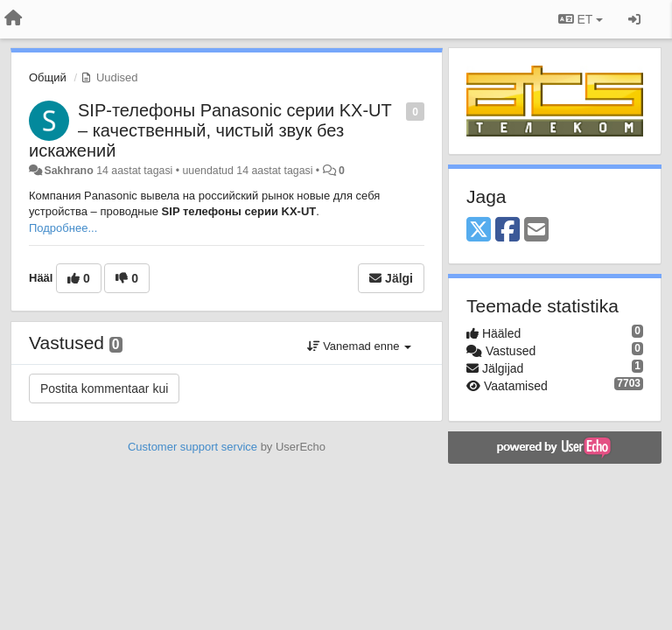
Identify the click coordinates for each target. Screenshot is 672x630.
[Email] (536, 231)
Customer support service (192, 447)
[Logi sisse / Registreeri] (634, 19)
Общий (48, 77)
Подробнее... (63, 228)
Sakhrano (68, 171)
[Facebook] (507, 231)
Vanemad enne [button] (359, 346)
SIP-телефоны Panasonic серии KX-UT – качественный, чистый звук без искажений (210, 130)
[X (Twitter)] (479, 231)
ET (581, 19)
